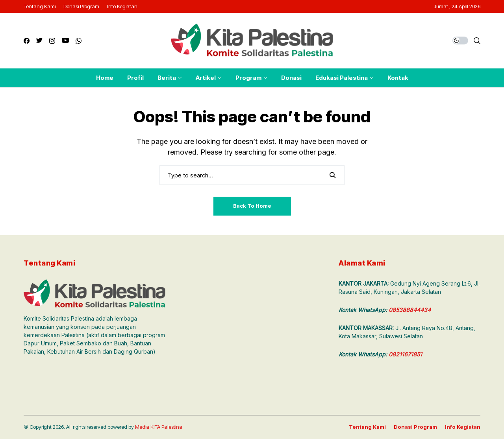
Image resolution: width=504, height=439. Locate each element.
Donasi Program (415, 427)
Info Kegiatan (463, 427)
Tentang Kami (367, 427)
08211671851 (405, 354)
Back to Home (252, 206)
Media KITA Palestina (159, 427)
